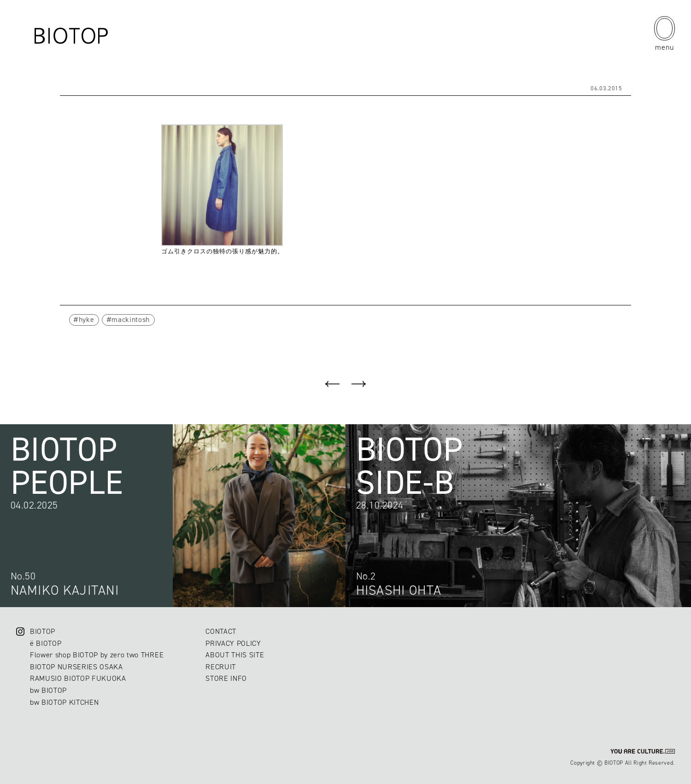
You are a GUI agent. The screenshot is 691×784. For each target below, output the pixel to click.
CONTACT (221, 631)
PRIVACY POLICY (233, 643)
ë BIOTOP (46, 643)
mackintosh (131, 319)
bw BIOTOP (48, 690)
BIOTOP (43, 631)
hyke (87, 319)
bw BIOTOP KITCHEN (64, 702)
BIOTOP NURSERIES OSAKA (76, 667)
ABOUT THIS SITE (235, 655)
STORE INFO (226, 678)
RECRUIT (221, 667)
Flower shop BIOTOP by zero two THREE (97, 655)
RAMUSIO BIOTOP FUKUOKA (78, 678)
